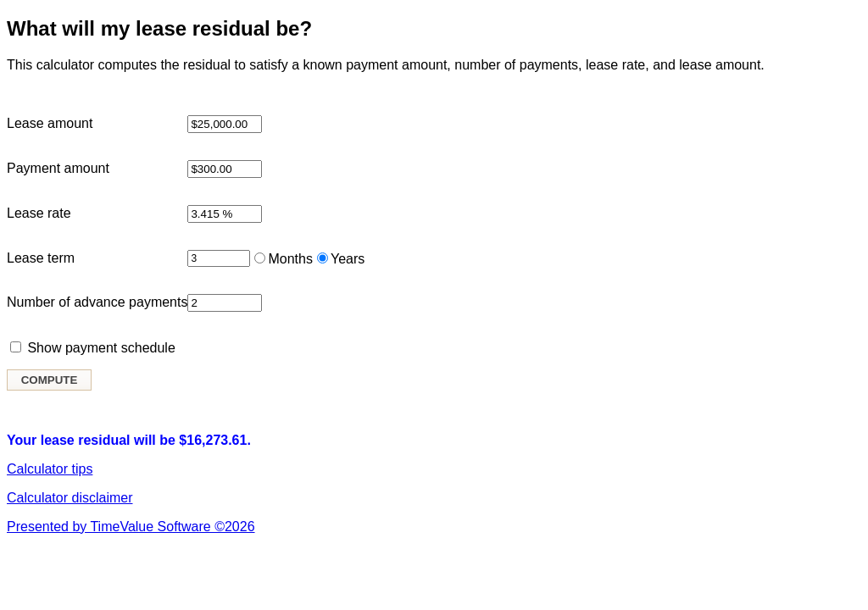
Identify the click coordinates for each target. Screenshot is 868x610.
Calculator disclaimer (70, 498)
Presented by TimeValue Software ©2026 (131, 527)
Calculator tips (50, 469)
